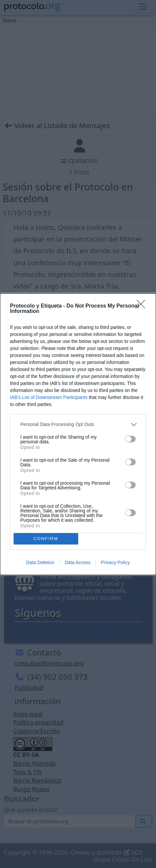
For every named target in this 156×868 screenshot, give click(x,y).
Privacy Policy (115, 562)
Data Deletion (40, 562)
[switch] (130, 439)
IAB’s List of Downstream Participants (49, 397)
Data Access (78, 562)
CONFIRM (46, 538)
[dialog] (78, 434)
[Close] (143, 306)
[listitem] (78, 424)
